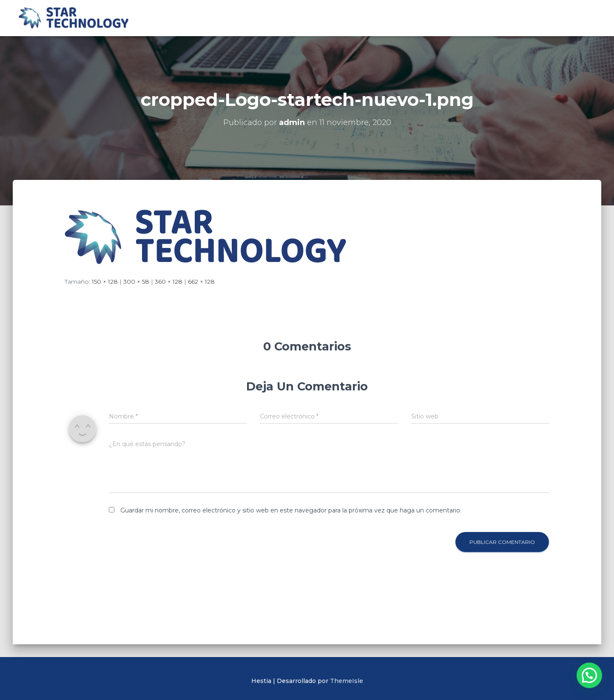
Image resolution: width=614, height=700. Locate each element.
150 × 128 (105, 282)
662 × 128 (201, 282)
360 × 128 (169, 282)
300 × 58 (136, 282)
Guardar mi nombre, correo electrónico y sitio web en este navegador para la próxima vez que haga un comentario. (291, 510)
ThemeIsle (347, 681)
